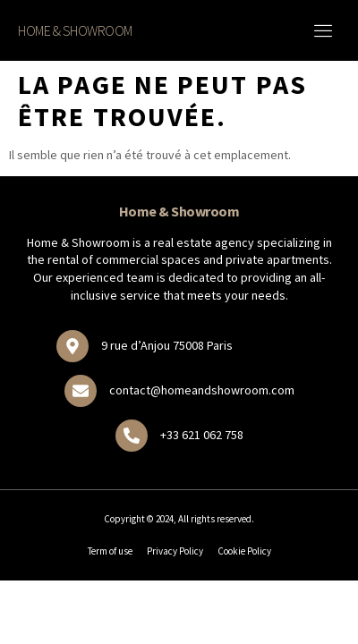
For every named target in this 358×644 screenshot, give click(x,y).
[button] (324, 30)
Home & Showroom (75, 30)
